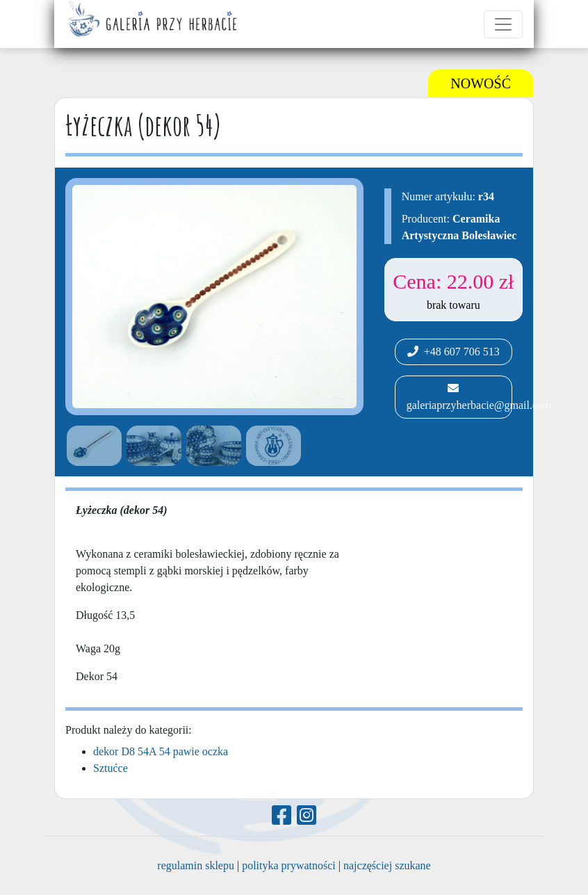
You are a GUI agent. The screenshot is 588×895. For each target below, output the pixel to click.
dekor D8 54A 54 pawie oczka (161, 751)
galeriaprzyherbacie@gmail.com (458, 397)
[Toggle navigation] (503, 24)
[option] (92, 446)
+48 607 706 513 (454, 352)
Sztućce (111, 768)
